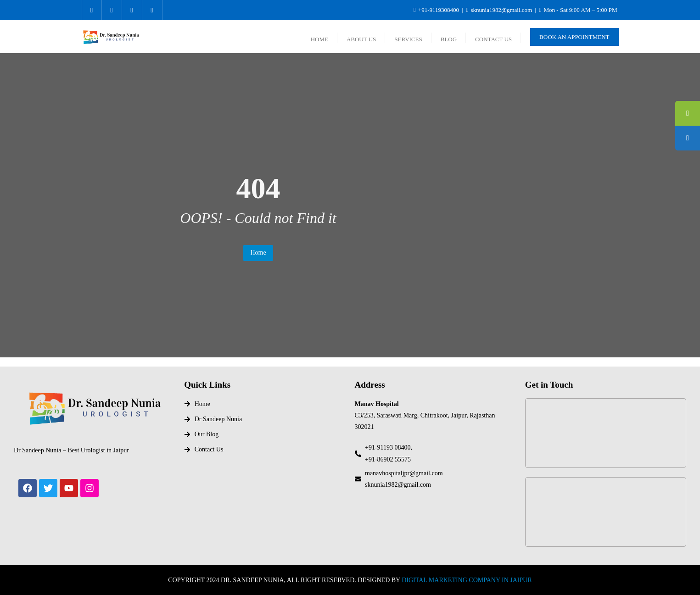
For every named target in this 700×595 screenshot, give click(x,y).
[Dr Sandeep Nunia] (606, 433)
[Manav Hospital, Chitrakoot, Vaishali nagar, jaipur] (606, 512)
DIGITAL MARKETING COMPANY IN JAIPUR (467, 580)
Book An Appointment (574, 37)
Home (258, 253)
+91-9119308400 (437, 10)
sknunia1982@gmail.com (500, 10)
